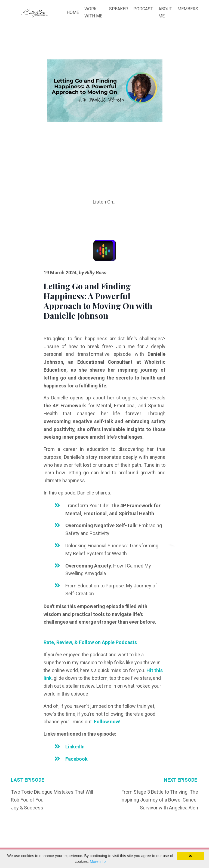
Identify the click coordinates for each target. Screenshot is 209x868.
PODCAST (143, 9)
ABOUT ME (165, 12)
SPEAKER (119, 9)
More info (98, 861)
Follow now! (107, 722)
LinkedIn (75, 747)
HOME (73, 12)
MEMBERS (188, 9)
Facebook (76, 759)
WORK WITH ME (93, 12)
